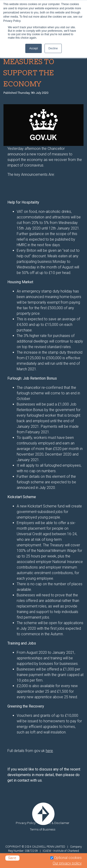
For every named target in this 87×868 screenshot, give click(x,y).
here (49, 751)
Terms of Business (43, 829)
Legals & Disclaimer (56, 823)
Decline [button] (53, 48)
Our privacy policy (67, 863)
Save (12, 858)
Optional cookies (68, 858)
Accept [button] (34, 48)
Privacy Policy (26, 823)
